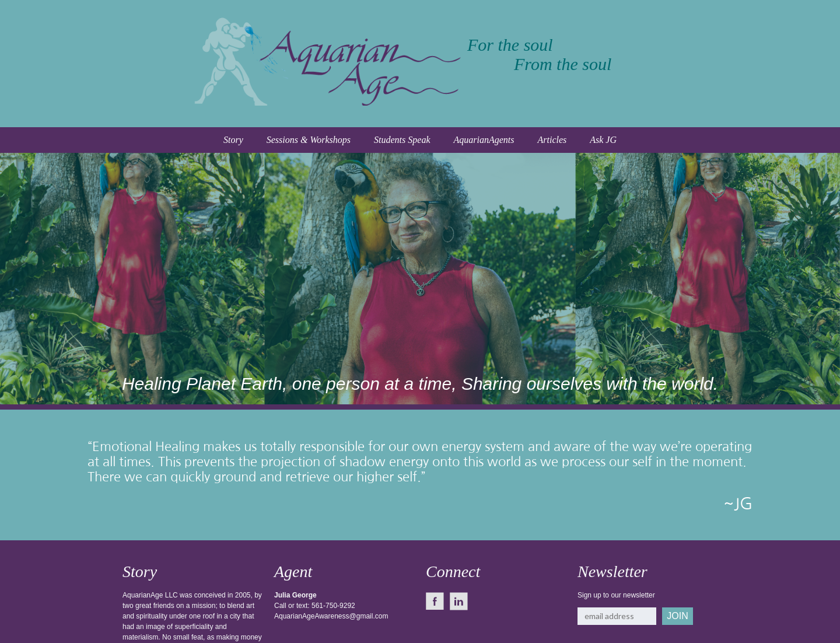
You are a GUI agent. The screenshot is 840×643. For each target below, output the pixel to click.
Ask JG (603, 140)
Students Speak (402, 140)
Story (233, 140)
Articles (552, 140)
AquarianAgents (484, 140)
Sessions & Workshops (309, 140)
